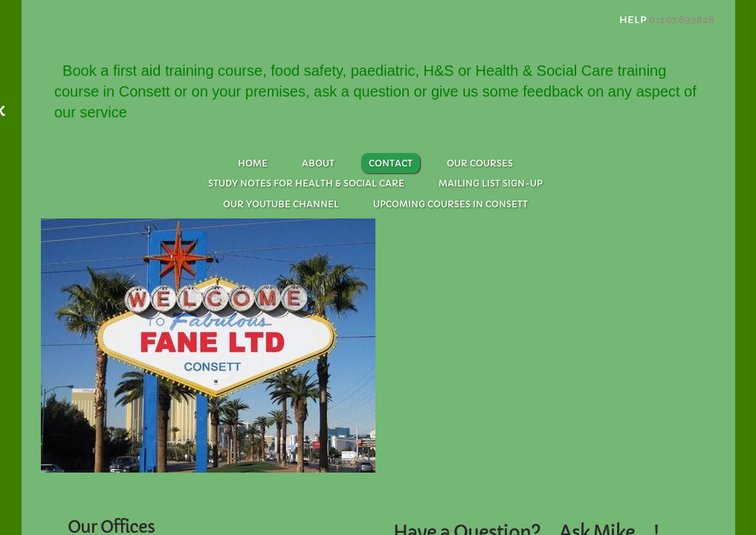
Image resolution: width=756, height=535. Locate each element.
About (318, 163)
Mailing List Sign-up (491, 183)
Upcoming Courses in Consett (450, 204)
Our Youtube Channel (281, 204)
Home (253, 163)
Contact (391, 163)
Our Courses (480, 163)
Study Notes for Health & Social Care (306, 183)
